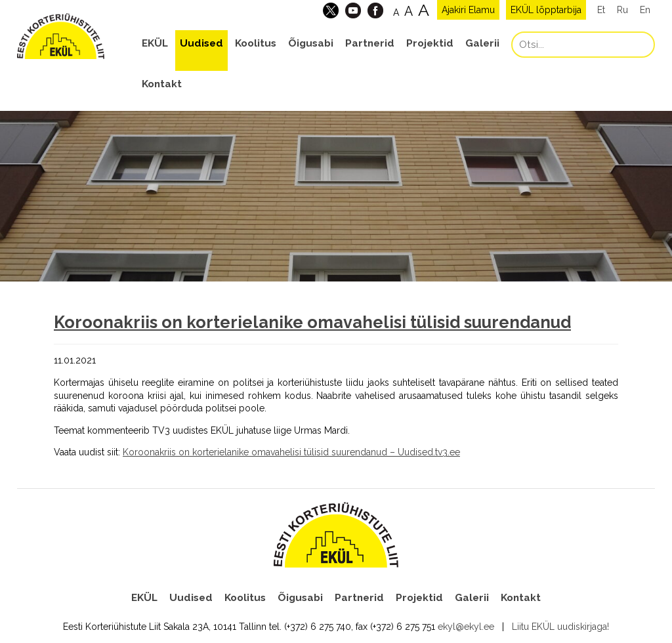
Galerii (482, 43)
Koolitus (256, 43)
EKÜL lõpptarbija (546, 10)
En (645, 10)
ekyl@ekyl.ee (466, 627)
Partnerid (370, 43)
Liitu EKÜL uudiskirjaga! (560, 627)
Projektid (430, 43)
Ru (622, 10)
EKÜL (155, 43)
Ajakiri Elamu (468, 10)
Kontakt (162, 84)
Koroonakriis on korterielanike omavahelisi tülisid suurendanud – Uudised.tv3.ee (291, 452)
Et (601, 10)
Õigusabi (311, 43)
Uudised (201, 43)
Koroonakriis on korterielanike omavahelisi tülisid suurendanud (312, 322)
